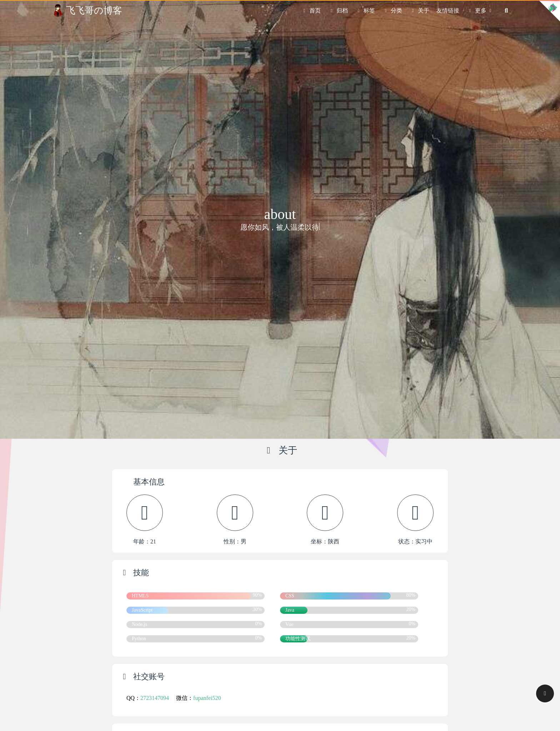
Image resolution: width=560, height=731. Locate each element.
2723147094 (155, 698)
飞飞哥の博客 (94, 10)
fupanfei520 (207, 698)
